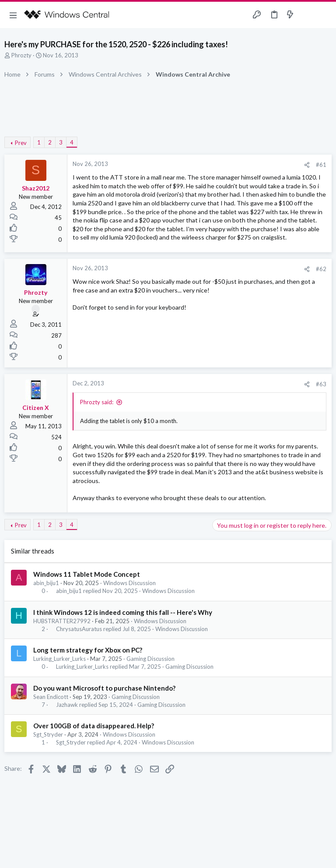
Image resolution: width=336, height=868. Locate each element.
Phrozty (21, 55)
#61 (321, 165)
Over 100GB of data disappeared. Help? (94, 726)
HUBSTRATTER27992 (62, 621)
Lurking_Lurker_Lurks (59, 659)
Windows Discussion (129, 583)
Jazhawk (67, 705)
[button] (13, 15)
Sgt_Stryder (48, 734)
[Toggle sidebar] (307, 15)
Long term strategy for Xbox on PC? (88, 650)
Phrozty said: (97, 402)
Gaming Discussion (150, 659)
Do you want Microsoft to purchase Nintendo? (104, 688)
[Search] (324, 15)
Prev (21, 143)
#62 (321, 269)
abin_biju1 (46, 583)
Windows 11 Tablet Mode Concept (87, 574)
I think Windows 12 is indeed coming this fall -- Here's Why (123, 612)
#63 (321, 384)
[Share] (307, 165)
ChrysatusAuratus (79, 629)
